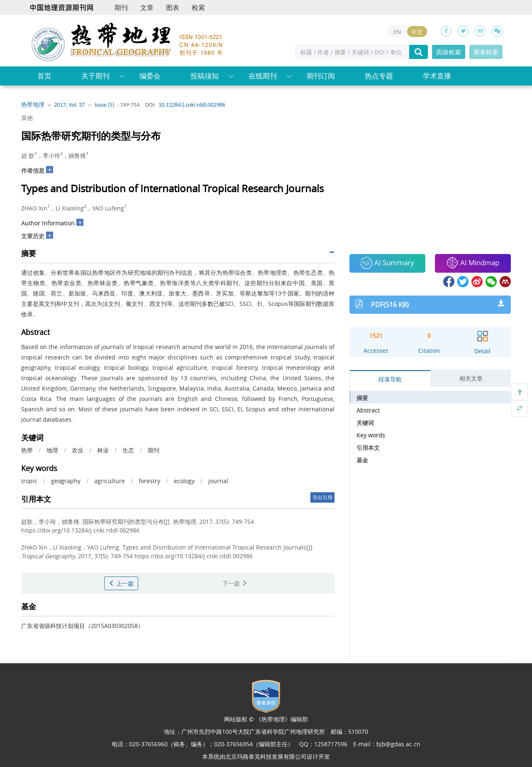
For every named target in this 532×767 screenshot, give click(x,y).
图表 (173, 7)
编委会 (150, 76)
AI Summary (387, 263)
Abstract (368, 410)
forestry (149, 481)
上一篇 (121, 583)
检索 (198, 7)
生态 (128, 450)
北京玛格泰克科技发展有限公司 (266, 756)
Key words (371, 435)
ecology (184, 481)
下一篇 (235, 583)
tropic (29, 481)
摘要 (362, 398)
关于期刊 (95, 76)
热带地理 (33, 105)
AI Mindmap (473, 263)
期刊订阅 (321, 76)
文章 (147, 7)
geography (66, 481)
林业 (103, 450)
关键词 (365, 423)
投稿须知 (205, 76)
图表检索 (486, 52)
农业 (78, 450)
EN (397, 32)
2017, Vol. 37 (70, 105)
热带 (27, 450)
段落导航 (390, 379)
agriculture (110, 481)
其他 (27, 118)
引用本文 (368, 448)
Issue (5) (105, 105)
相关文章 (471, 378)
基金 (362, 460)
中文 (417, 32)
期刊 (121, 7)
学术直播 (437, 76)
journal (218, 481)
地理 (52, 450)
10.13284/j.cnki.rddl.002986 (192, 105)
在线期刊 (263, 76)
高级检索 (449, 52)
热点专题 (379, 76)
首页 (44, 76)
